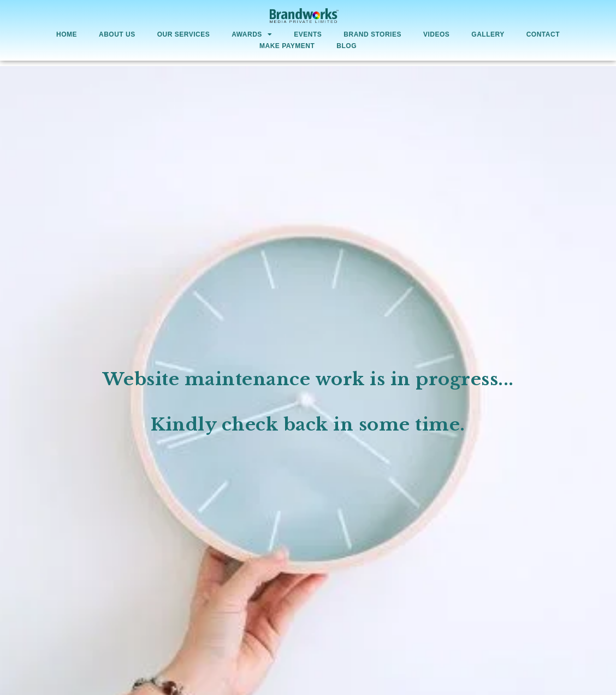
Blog (346, 46)
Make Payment (287, 46)
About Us (117, 34)
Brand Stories (372, 34)
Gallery (488, 34)
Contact (543, 34)
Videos (436, 34)
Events (308, 34)
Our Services (183, 34)
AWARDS (252, 35)
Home (67, 34)
